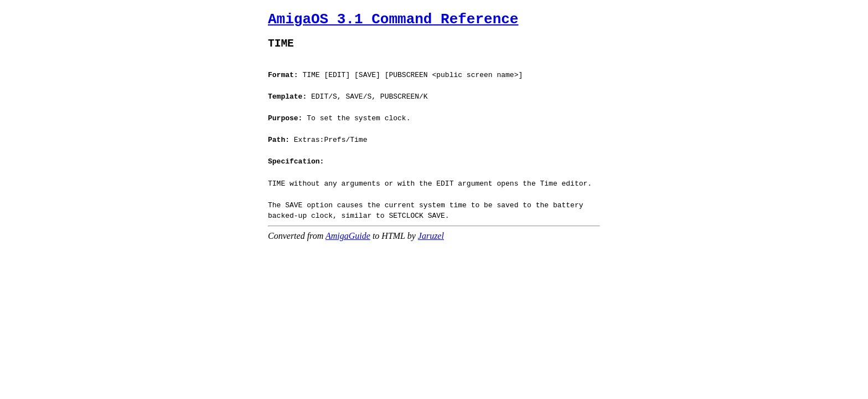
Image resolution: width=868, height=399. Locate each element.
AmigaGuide (348, 227)
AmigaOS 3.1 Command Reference (393, 19)
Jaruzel (431, 227)
